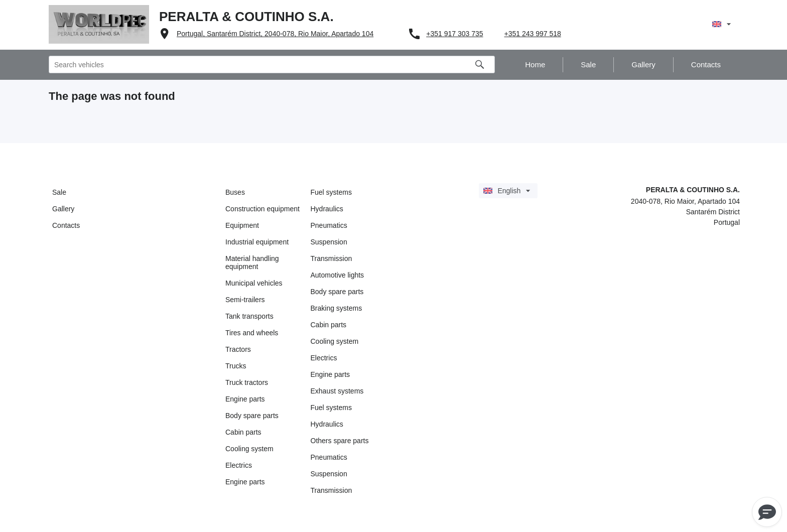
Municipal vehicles (254, 283)
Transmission (332, 258)
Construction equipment (263, 209)
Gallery (63, 209)
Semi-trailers (245, 300)
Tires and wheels (252, 333)
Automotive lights (338, 275)
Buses (235, 192)
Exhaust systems (337, 391)
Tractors (238, 349)
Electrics (239, 465)
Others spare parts (340, 441)
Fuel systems (331, 192)
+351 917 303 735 (454, 34)
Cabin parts (243, 432)
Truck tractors (247, 382)
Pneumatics (329, 225)
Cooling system (249, 449)
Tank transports (249, 316)
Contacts (66, 225)
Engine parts (245, 399)
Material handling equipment (252, 262)
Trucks (236, 366)
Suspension (329, 242)
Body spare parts (252, 416)
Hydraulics (327, 209)
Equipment (242, 225)
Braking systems (337, 308)
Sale (59, 192)
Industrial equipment (257, 242)
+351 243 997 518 (533, 34)
